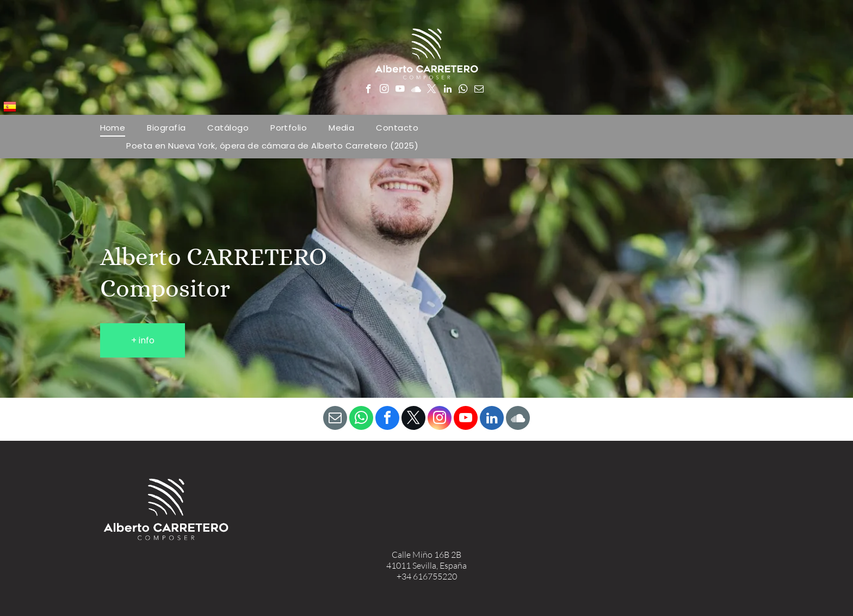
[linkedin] (447, 90)
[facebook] (369, 90)
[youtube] (400, 90)
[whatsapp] (463, 90)
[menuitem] (113, 128)
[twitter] (432, 90)
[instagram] (384, 90)
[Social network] (416, 90)
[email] (479, 90)
